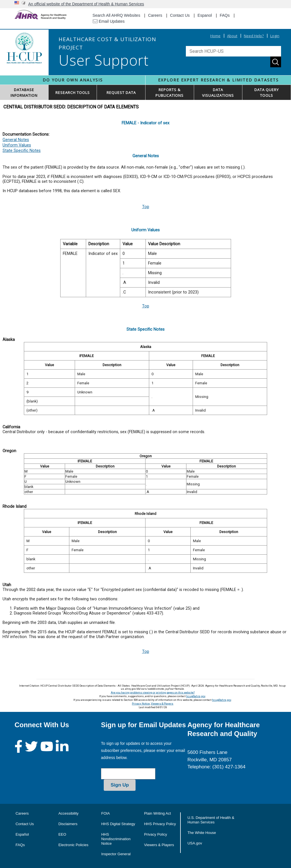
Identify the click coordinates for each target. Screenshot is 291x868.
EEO (62, 834)
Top (146, 207)
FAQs (225, 15)
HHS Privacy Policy (160, 824)
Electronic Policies (73, 845)
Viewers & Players (162, 704)
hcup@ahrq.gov (196, 696)
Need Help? (254, 36)
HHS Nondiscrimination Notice (116, 839)
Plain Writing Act (157, 813)
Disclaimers (68, 824)
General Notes (16, 140)
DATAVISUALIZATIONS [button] (218, 93)
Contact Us (180, 15)
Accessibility (68, 813)
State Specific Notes (22, 151)
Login (275, 36)
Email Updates (109, 21)
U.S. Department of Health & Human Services (211, 820)
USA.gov (195, 843)
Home (215, 36)
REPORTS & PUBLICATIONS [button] (170, 93)
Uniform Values (17, 145)
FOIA (105, 813)
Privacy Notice (141, 704)
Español (22, 834)
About (232, 36)
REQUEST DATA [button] (121, 93)
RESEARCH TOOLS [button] (73, 93)
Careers (155, 15)
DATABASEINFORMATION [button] (24, 93)
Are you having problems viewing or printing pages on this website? (153, 692)
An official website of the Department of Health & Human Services (86, 4)
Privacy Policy (156, 834)
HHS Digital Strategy (118, 824)
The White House (202, 833)
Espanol (205, 15)
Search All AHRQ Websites (117, 15)
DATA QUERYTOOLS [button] (267, 93)
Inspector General (116, 854)
